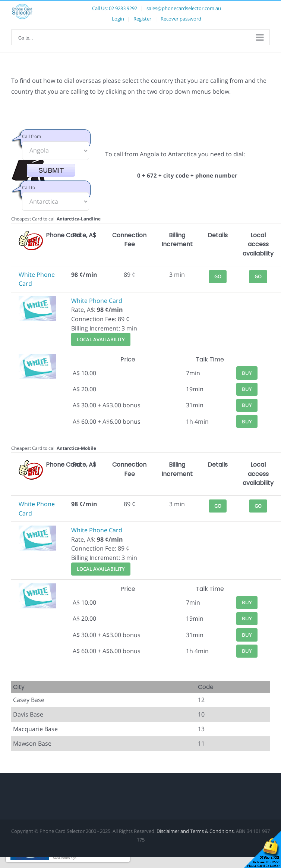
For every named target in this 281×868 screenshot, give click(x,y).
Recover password (181, 19)
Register (142, 19)
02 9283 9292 (123, 8)
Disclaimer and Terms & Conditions (195, 831)
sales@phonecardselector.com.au (184, 8)
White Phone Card (97, 301)
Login (118, 19)
